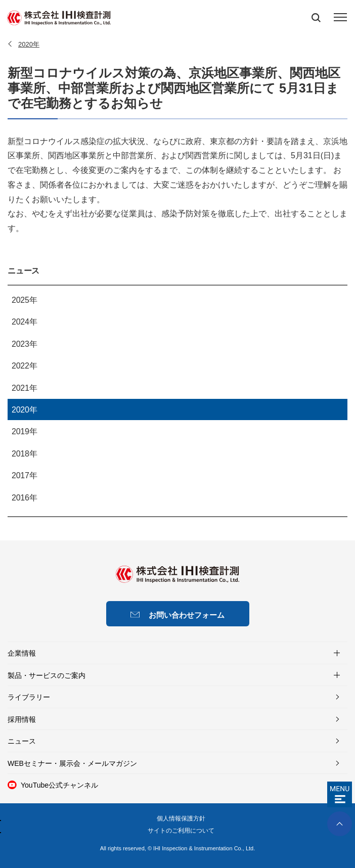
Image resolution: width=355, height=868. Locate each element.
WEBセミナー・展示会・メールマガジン (72, 763)
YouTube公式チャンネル (59, 785)
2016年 (24, 498)
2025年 (24, 300)
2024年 (24, 322)
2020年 (24, 410)
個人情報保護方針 (181, 818)
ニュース (24, 271)
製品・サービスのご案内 (47, 675)
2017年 (24, 475)
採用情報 (22, 719)
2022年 (24, 366)
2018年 (24, 454)
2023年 (24, 344)
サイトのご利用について (181, 831)
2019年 (24, 431)
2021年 (24, 388)
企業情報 (22, 653)
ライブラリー (29, 697)
